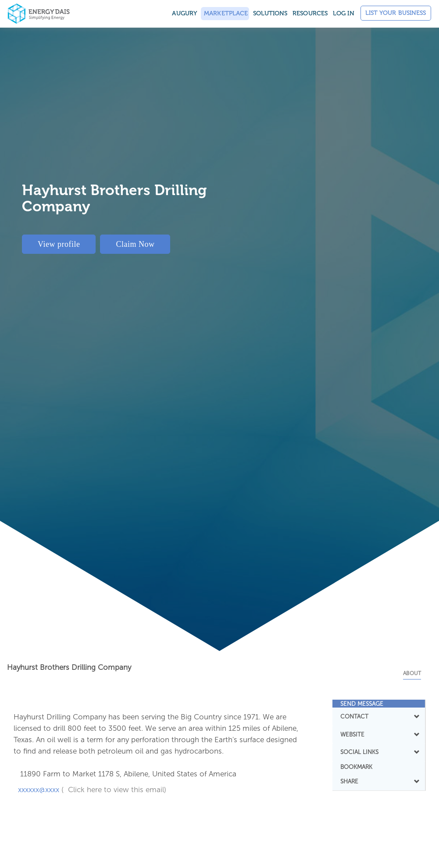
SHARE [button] (379, 781)
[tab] (379, 704)
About (412, 673)
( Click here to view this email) (114, 790)
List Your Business (396, 13)
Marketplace (225, 13)
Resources (310, 13)
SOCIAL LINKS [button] (379, 752)
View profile (59, 244)
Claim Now (135, 244)
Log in (344, 13)
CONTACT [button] (379, 716)
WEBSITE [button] (379, 734)
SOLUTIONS (270, 13)
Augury (184, 13)
